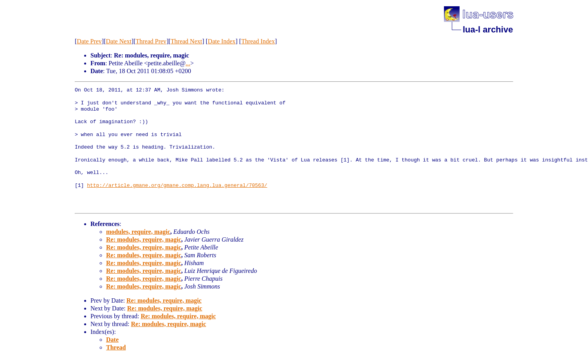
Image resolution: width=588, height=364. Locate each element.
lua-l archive (488, 30)
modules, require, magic (138, 232)
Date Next (119, 41)
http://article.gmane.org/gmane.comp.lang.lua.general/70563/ (177, 186)
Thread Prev (151, 41)
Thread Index (258, 41)
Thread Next (186, 41)
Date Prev (89, 41)
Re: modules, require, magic (144, 239)
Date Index (222, 41)
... (188, 63)
